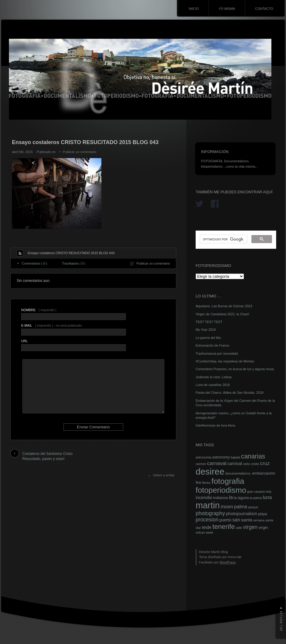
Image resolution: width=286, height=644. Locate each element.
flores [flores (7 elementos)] (206, 483)
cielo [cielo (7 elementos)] (246, 464)
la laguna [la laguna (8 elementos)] (241, 498)
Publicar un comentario (80, 152)
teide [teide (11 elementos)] (207, 527)
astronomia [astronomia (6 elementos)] (204, 457)
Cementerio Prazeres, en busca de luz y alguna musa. (235, 369)
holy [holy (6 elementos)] (269, 492)
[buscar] (223, 239)
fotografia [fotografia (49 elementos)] (228, 481)
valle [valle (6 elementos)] (239, 528)
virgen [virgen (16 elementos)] (250, 527)
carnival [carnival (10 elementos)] (235, 464)
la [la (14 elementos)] (231, 497)
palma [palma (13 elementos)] (241, 506)
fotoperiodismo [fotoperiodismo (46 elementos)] (221, 490)
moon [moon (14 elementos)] (227, 507)
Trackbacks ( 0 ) (74, 263)
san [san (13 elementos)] (236, 520)
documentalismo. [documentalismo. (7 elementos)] (238, 473)
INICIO (194, 9)
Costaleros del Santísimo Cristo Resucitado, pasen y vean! (47, 456)
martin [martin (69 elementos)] (208, 505)
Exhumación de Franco (212, 345)
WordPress (228, 562)
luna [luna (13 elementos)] (267, 497)
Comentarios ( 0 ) (34, 263)
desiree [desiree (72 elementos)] (210, 471)
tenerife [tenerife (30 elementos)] (224, 527)
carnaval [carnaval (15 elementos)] (217, 463)
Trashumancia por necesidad (217, 353)
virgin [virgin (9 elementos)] (263, 528)
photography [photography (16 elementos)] (210, 513)
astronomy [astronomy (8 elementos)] (221, 457)
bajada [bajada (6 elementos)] (235, 457)
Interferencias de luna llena (215, 425)
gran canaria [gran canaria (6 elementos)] (256, 492)
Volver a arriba (164, 475)
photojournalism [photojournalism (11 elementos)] (241, 514)
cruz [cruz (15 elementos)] (265, 463)
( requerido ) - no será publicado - (52, 325)
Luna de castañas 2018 (213, 385)
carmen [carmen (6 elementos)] (201, 464)
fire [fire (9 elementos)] (198, 482)
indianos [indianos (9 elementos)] (221, 498)
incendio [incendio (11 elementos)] (204, 498)
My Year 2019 (206, 330)
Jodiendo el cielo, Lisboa (214, 377)
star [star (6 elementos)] (198, 528)
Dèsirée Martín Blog (213, 552)
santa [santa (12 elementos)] (247, 520)
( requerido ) (39, 310)
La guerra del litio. (209, 338)
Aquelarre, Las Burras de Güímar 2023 (224, 306)
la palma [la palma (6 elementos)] (256, 498)
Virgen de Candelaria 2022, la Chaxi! (222, 314)
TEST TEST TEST (209, 322)
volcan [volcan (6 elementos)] (200, 532)
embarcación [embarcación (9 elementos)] (264, 473)
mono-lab (235, 557)
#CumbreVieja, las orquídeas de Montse (225, 361)
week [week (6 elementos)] (210, 532)
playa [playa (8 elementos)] (263, 514)
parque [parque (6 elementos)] (253, 507)
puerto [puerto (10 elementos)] (225, 520)
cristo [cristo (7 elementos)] (255, 464)
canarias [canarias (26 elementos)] (253, 456)
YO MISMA (227, 9)
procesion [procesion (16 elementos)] (207, 520)
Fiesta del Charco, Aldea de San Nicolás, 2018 (229, 393)
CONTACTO (264, 9)
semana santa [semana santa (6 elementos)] (263, 520)
